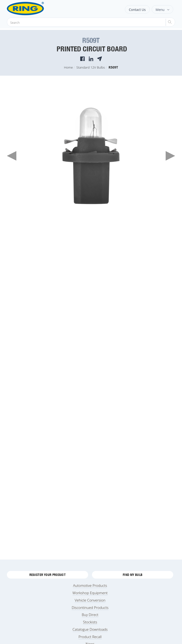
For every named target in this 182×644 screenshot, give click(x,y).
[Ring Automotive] (37, 9)
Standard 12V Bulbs (91, 67)
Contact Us (137, 10)
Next (170, 156)
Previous (12, 156)
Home (68, 67)
